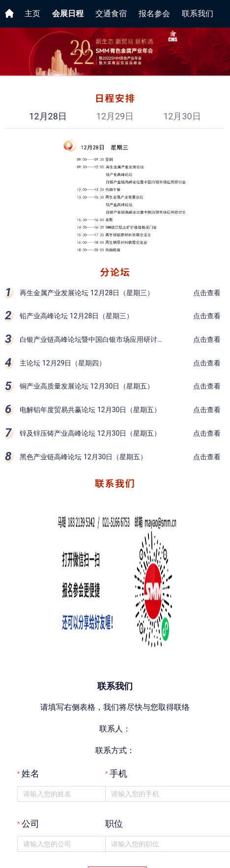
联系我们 (198, 14)
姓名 (30, 774)
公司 (30, 824)
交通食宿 (111, 14)
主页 (32, 14)
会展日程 (68, 14)
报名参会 (154, 14)
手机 (118, 774)
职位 (114, 824)
